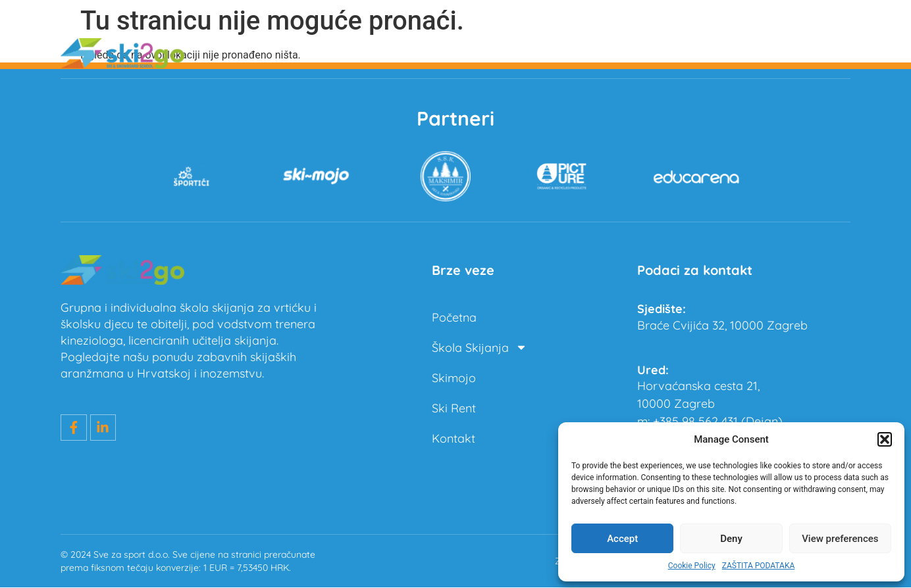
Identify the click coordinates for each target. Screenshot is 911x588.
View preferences (840, 539)
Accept (622, 539)
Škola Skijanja (572, 53)
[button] (885, 439)
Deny (731, 539)
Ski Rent (752, 53)
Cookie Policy (692, 566)
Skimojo (675, 53)
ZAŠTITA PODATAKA (759, 566)
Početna (469, 53)
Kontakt (829, 53)
